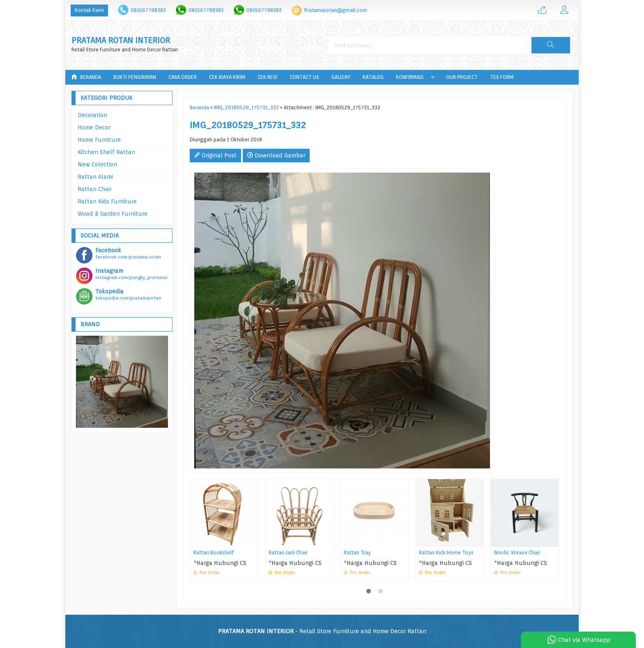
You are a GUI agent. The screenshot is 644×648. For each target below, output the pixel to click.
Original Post (215, 155)
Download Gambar (276, 155)
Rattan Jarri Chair (288, 552)
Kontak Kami (89, 10)
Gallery (341, 77)
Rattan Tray (357, 552)
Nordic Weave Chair (517, 552)
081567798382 (148, 10)
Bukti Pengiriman (135, 77)
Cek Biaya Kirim (227, 77)
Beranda (86, 77)
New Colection (97, 164)
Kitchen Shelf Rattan (106, 152)
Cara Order (183, 77)
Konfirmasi (410, 77)
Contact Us (304, 77)
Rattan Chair (95, 189)
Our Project (462, 77)
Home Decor (94, 127)
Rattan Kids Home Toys (446, 552)
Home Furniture (99, 140)
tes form (502, 77)
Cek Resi (267, 77)
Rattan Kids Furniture (107, 201)
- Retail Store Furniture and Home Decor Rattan (322, 631)
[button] (551, 45)
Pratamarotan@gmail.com (336, 10)
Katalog (373, 77)
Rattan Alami (95, 177)
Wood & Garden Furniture (113, 214)
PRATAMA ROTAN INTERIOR (121, 40)
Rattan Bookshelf (214, 552)
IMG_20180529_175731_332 (246, 107)
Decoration (92, 115)
